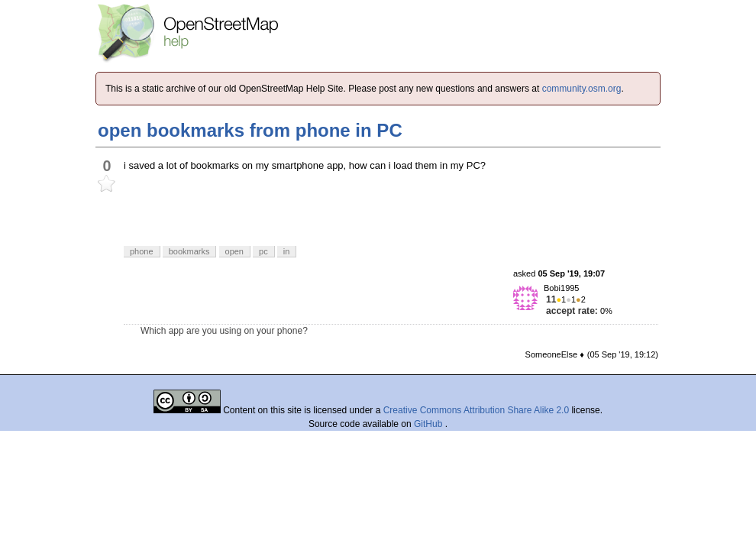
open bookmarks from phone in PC (250, 130)
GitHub (430, 424)
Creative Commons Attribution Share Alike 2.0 (476, 410)
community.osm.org (582, 89)
